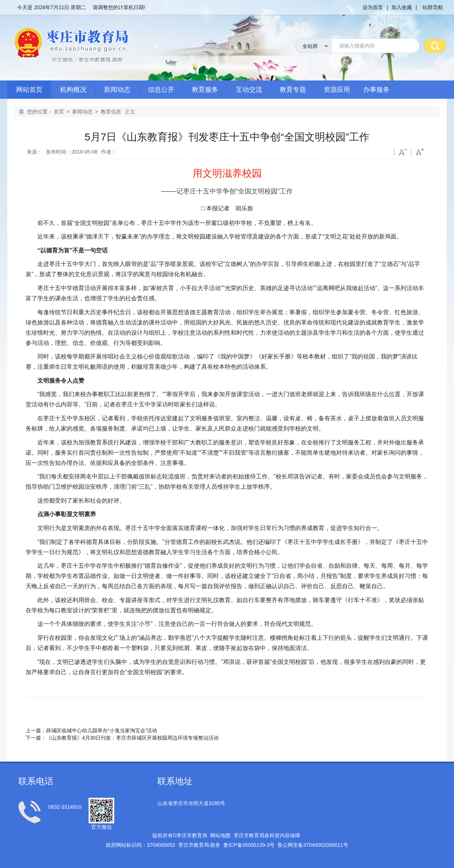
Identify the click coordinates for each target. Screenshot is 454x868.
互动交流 (249, 90)
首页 (59, 112)
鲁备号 (249, 845)
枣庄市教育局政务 (200, 845)
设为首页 (373, 7)
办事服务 (376, 90)
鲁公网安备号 (313, 845)
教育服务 (205, 90)
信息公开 (161, 90)
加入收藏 (402, 7)
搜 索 (435, 46)
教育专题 (293, 90)
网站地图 (220, 835)
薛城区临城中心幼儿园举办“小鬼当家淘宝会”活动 (102, 730)
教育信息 (111, 112)
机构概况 (73, 90)
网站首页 (29, 90)
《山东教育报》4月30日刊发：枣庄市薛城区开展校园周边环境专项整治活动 (132, 738)
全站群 (310, 46)
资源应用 (337, 90)
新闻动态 (117, 90)
